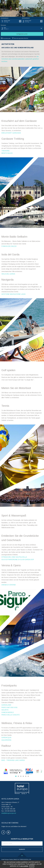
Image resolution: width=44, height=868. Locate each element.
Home (18, 11)
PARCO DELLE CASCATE (11, 715)
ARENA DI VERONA (9, 585)
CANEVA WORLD (8, 712)
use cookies (24, 866)
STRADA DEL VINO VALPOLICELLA (14, 557)
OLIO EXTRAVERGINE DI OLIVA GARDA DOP (18, 560)
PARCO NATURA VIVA (9, 707)
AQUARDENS (6, 740)
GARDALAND (6, 705)
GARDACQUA (6, 738)
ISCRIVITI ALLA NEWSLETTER (22, 839)
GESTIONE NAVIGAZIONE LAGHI (13, 294)
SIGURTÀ (5, 710)
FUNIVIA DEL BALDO (9, 246)
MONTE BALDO (7, 153)
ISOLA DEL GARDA (8, 274)
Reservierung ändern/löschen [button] (20, 38)
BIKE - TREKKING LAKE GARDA (13, 760)
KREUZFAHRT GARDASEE (11, 133)
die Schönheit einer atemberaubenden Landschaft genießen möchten (20, 59)
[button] (40, 2)
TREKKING (5, 151)
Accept (32, 866)
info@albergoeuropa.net (9, 813)
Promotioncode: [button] (6, 38)
